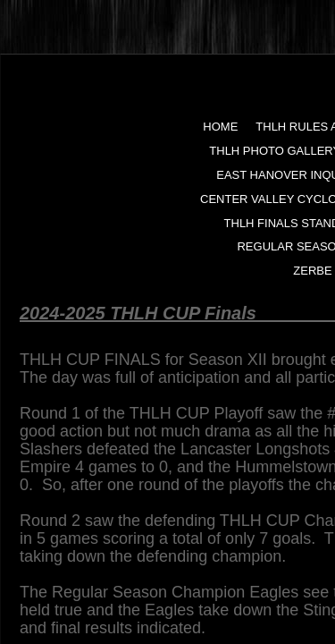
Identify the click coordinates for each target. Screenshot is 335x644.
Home (220, 127)
